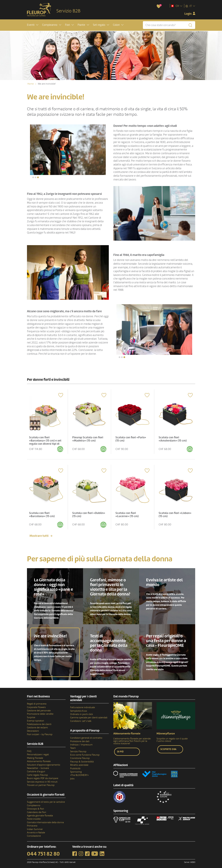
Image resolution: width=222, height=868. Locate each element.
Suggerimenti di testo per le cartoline (46, 800)
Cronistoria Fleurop (80, 756)
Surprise (31, 715)
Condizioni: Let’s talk (81, 718)
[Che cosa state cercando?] (169, 25)
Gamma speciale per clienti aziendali (89, 715)
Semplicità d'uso (79, 708)
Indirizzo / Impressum (81, 742)
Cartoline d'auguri (36, 769)
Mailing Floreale (35, 755)
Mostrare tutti (39, 533)
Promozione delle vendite (40, 711)
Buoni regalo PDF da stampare (43, 776)
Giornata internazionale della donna (45, 820)
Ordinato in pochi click (82, 712)
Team (73, 746)
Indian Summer (35, 827)
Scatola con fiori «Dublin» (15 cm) (84, 512)
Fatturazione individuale (83, 705)
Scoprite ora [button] (168, 747)
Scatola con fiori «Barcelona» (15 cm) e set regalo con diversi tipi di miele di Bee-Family (46, 441)
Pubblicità (75, 766)
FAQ (29, 749)
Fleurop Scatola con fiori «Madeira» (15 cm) (89, 437)
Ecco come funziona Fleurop (85, 752)
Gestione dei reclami (37, 725)
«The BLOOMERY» (79, 773)
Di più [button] (120, 749)
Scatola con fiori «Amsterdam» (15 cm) (174, 437)
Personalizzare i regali (38, 752)
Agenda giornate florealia (40, 813)
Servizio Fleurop (78, 749)
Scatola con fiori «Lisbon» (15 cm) (170, 512)
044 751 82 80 (43, 851)
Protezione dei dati (80, 739)
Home (31, 84)
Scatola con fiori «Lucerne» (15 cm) (128, 512)
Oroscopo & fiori (35, 806)
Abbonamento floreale (39, 759)
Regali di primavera (37, 701)
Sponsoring (76, 769)
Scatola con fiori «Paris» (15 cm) (132, 437)
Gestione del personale (39, 708)
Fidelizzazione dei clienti (39, 722)
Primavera (32, 823)
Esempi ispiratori (35, 718)
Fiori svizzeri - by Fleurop (40, 732)
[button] (33, 25)
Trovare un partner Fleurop (41, 783)
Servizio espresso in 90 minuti (42, 779)
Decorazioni (33, 728)
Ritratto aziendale (79, 763)
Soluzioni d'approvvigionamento (44, 762)
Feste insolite (34, 816)
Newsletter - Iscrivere (38, 766)
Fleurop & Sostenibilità (82, 759)
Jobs (72, 776)
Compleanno (34, 803)
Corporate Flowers (36, 705)
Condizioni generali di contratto (86, 735)
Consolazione (34, 833)
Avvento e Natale (36, 830)
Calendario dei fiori (37, 810)
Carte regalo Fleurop (37, 772)
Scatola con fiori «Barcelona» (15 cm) (43, 512)
